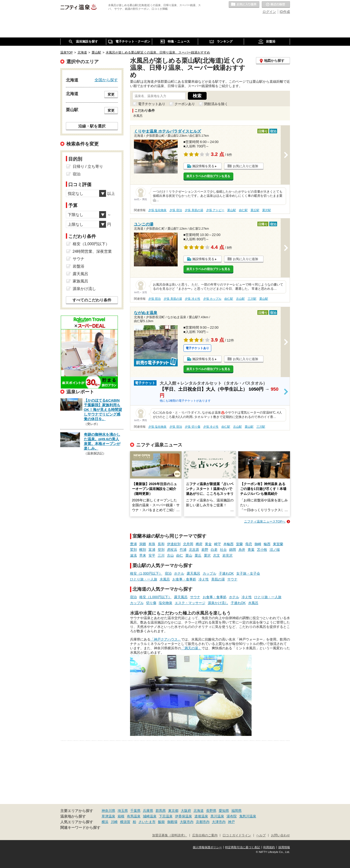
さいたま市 (147, 822)
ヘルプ (261, 835)
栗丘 (198, 555)
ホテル (179, 573)
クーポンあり (185, 104)
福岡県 (236, 811)
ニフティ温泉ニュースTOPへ (265, 521)
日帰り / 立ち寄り (88, 167)
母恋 (249, 544)
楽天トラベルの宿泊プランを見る (208, 176)
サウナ (232, 579)
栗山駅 (232, 210)
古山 (170, 555)
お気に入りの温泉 (244, 5)
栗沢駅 (267, 210)
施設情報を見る (203, 166)
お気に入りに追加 (245, 166)
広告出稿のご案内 (205, 835)
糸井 (242, 550)
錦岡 (233, 550)
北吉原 (194, 550)
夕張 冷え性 (192, 299)
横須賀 (125, 822)
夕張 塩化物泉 (157, 210)
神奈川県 (108, 811)
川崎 (114, 822)
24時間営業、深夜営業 (92, 251)
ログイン (269, 12)
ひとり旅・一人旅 (144, 579)
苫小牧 (262, 550)
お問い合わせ (280, 835)
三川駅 (252, 299)
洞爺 (143, 544)
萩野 (205, 550)
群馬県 (161, 811)
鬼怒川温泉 (248, 816)
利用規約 (269, 847)
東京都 (173, 811)
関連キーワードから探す (80, 828)
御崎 (258, 544)
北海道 (199, 811)
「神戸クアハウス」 (166, 639)
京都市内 (203, 822)
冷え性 (204, 579)
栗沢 (207, 555)
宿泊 (168, 573)
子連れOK (226, 573)
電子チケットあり (152, 104)
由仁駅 (243, 210)
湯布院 (232, 816)
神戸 (231, 822)
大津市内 (219, 822)
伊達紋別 (174, 544)
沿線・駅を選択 (92, 126)
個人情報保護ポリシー (207, 847)
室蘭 (239, 544)
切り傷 (151, 603)
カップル (210, 573)
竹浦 (183, 550)
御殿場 (172, 822)
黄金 (208, 544)
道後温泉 (201, 816)
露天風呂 (193, 573)
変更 (111, 94)
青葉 (251, 550)
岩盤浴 (79, 266)
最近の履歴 (276, 5)
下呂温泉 (166, 816)
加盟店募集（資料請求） (170, 835)
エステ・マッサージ (190, 603)
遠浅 (133, 555)
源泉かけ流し (218, 603)
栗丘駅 (255, 210)
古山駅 (240, 299)
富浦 (152, 550)
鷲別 (133, 550)
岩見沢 (227, 555)
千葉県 (135, 811)
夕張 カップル (212, 299)
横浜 (105, 822)
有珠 (152, 544)
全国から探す (106, 80)
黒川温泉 (217, 816)
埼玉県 (123, 811)
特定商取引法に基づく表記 (243, 847)
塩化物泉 (166, 603)
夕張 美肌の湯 (194, 210)
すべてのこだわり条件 (92, 300)
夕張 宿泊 (176, 210)
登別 (161, 550)
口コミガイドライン (237, 835)
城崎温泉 (150, 816)
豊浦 (133, 544)
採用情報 (284, 847)
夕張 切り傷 (192, 427)
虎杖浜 (172, 550)
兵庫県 (148, 811)
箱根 (121, 816)
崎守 (218, 544)
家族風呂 (80, 281)
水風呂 (165, 579)
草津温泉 (108, 816)
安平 (152, 555)
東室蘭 (278, 544)
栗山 (189, 555)
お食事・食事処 (184, 579)
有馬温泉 (134, 816)
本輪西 (228, 544)
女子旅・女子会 (248, 573)
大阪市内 (187, 822)
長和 (161, 544)
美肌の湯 (218, 579)
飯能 (161, 822)
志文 (217, 555)
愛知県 (224, 811)
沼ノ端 (275, 550)
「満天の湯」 (191, 648)
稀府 (199, 544)
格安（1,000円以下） (146, 573)
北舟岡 (188, 544)
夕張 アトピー (215, 210)
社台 (223, 550)
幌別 (143, 550)
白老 (214, 550)
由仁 (180, 555)
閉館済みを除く (216, 104)
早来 (143, 555)
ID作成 (285, 12)
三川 (161, 555)
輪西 (267, 544)
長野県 (211, 811)
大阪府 (186, 811)
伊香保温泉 (184, 816)
